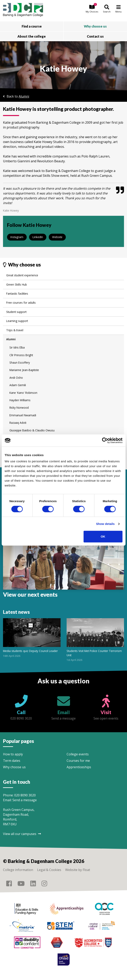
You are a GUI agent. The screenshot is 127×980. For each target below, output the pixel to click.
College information (18, 870)
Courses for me (78, 761)
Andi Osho (16, 378)
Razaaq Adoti (18, 423)
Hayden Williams (20, 400)
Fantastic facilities (17, 294)
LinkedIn (38, 237)
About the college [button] (32, 36)
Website (57, 237)
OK (103, 536)
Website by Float (78, 870)
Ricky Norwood (19, 408)
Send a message (25, 800)
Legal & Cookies (49, 870)
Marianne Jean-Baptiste (24, 370)
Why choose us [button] (95, 26)
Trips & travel (15, 330)
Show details (105, 524)
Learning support (17, 321)
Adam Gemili (18, 385)
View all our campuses (22, 834)
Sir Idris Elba (17, 347)
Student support (16, 312)
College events (78, 754)
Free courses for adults (21, 303)
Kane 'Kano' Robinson (23, 393)
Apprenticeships (79, 767)
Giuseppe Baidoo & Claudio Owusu (32, 430)
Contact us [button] (95, 36)
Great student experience (22, 275)
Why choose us (14, 767)
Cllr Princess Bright (21, 355)
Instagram (17, 237)
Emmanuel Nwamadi (23, 415)
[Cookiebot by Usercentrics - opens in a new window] (105, 440)
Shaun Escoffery (20, 362)
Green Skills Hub (17, 284)
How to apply (13, 754)
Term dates (12, 761)
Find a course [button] (32, 26)
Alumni (24, 96)
